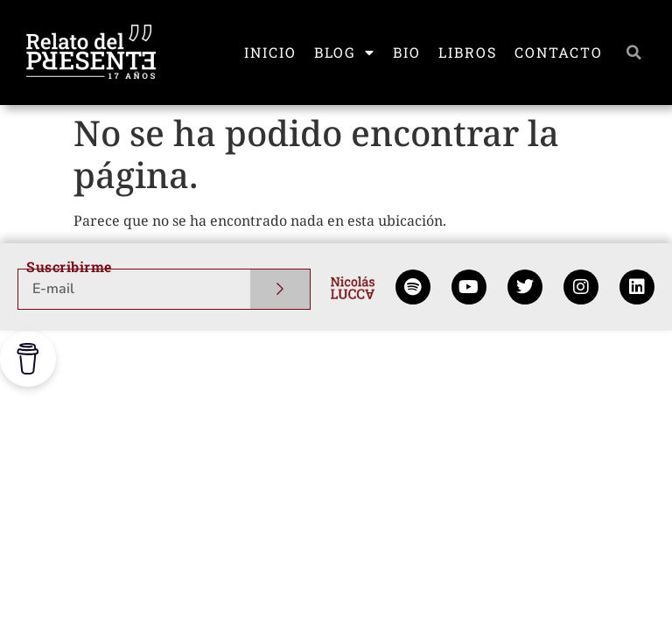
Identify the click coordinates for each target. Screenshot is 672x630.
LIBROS (468, 52)
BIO (407, 52)
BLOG (345, 52)
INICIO (270, 52)
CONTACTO (559, 52)
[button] (633, 52)
